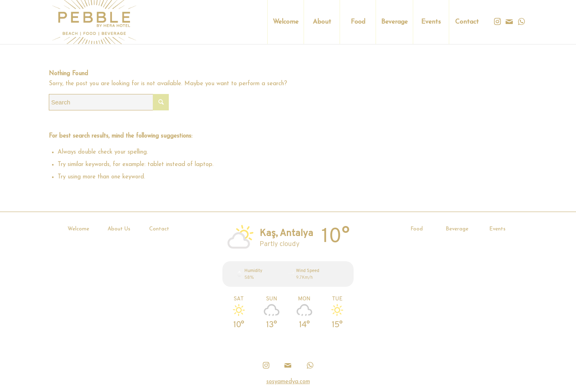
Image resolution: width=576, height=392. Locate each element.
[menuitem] (285, 22)
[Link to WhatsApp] (521, 22)
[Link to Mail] (509, 22)
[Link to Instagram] (497, 22)
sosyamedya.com (288, 382)
